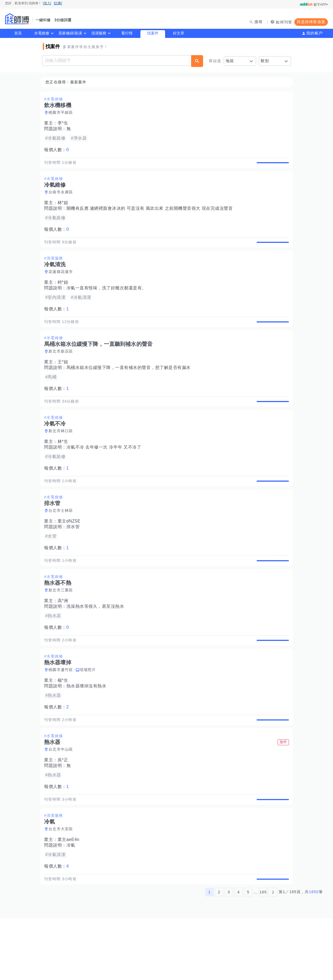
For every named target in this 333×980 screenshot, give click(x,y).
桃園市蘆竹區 (62, 713)
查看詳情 (271, 166)
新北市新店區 (62, 370)
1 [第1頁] (209, 954)
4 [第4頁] (238, 954)
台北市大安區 (62, 885)
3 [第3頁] (229, 954)
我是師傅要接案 (311, 22)
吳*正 (65, 810)
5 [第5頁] (248, 954)
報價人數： (58, 150)
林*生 (65, 466)
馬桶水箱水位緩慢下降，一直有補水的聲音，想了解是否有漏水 (130, 386)
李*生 (65, 123)
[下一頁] (273, 954)
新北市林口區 (62, 456)
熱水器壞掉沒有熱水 (88, 729)
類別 (265, 61)
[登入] (47, 3)
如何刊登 (284, 22)
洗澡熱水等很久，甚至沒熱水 (97, 644)
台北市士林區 (62, 542)
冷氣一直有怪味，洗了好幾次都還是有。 (108, 301)
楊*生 (65, 724)
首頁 (18, 33)
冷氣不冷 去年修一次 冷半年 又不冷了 (106, 472)
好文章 (179, 33)
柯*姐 (65, 295)
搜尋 (259, 22)
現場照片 (89, 713)
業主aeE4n (70, 895)
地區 (230, 61)
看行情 (127, 33)
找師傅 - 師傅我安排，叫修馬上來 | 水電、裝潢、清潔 (17, 19)
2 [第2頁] (219, 954)
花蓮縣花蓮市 (62, 284)
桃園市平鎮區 (62, 113)
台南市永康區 (62, 198)
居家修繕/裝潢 (70, 33)
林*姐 (65, 209)
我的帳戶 (315, 33)
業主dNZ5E (71, 552)
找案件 (153, 33)
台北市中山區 (62, 799)
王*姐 (65, 381)
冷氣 (72, 901)
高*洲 (65, 638)
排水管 (75, 558)
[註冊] (58, 3)
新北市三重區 (62, 627)
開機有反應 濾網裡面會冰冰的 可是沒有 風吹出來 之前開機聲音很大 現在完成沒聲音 (151, 215)
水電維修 (42, 33)
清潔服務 (99, 33)
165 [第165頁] (263, 954)
